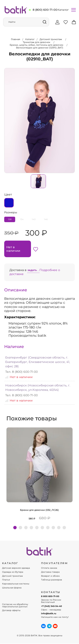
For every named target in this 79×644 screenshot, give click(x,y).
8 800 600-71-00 (50, 596)
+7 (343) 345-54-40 (52, 606)
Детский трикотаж (12, 576)
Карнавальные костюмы (16, 584)
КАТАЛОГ (10, 563)
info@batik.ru (49, 614)
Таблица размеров (52, 580)
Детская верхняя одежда (16, 568)
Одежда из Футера (13, 572)
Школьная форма (12, 588)
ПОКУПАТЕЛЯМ (54, 563)
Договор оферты (11, 610)
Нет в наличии (13, 249)
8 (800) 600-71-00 (45, 10)
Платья (6, 580)
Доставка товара (50, 572)
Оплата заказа (49, 568)
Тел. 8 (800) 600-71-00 (21, 372)
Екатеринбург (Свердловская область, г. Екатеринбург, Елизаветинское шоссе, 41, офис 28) (38, 362)
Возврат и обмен (50, 576)
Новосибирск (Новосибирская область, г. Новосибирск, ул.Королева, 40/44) (38, 388)
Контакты (51, 592)
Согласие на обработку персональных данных (15, 606)
